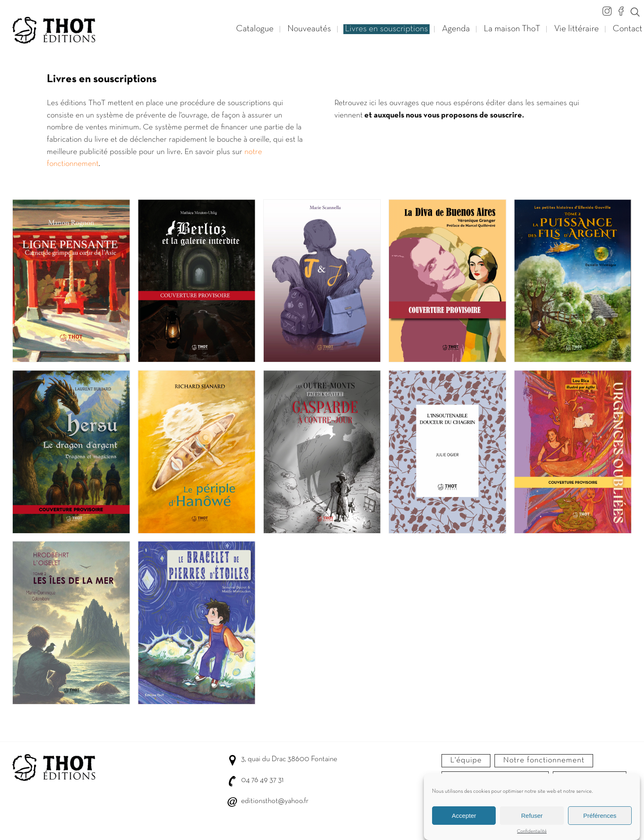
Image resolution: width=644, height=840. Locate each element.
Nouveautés (309, 29)
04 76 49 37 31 (262, 780)
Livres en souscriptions (386, 29)
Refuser (532, 816)
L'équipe (466, 760)
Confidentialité (532, 831)
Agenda (456, 29)
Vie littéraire (576, 29)
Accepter (464, 816)
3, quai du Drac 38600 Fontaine (289, 759)
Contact (628, 29)
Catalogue (255, 29)
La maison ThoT (512, 29)
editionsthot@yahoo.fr (275, 801)
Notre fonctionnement (544, 760)
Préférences (600, 816)
